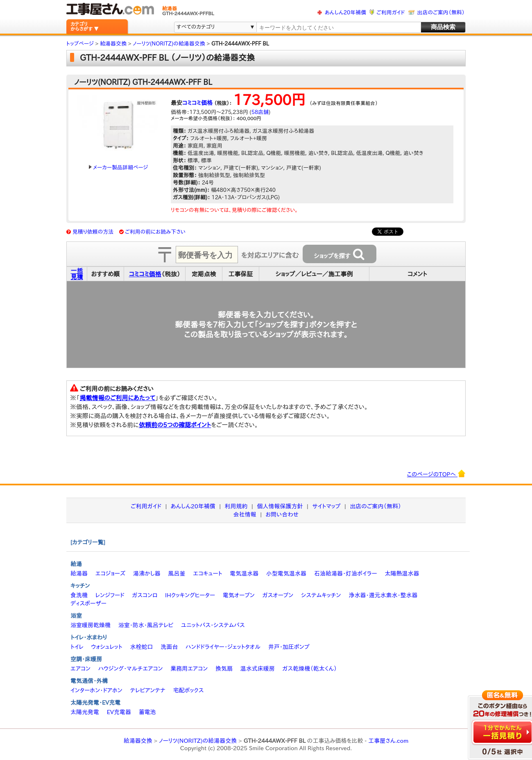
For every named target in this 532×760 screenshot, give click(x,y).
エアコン (80, 669)
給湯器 (79, 573)
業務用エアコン (189, 669)
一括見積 (77, 274)
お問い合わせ (282, 514)
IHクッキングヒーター (190, 595)
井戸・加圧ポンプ (289, 647)
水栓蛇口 (142, 647)
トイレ (77, 647)
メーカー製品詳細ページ (118, 167)
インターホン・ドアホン (96, 690)
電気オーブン (239, 595)
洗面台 (169, 647)
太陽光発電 (85, 712)
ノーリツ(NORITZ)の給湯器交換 (198, 741)
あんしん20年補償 (345, 13)
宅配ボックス (189, 690)
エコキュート (207, 573)
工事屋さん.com (388, 741)
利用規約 (236, 506)
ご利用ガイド (391, 13)
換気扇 (224, 669)
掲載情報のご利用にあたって (118, 398)
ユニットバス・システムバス (213, 625)
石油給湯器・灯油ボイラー (346, 573)
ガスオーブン (278, 595)
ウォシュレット (107, 647)
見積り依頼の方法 (93, 232)
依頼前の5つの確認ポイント (175, 425)
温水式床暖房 (258, 669)
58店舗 (260, 112)
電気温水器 (244, 573)
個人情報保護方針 (280, 506)
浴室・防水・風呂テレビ (146, 625)
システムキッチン (321, 595)
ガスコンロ (145, 595)
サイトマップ (326, 506)
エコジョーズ (110, 573)
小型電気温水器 (286, 573)
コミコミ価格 (197, 103)
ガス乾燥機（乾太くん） (310, 669)
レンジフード (110, 595)
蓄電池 (147, 712)
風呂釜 (177, 573)
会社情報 (245, 514)
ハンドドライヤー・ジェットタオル (223, 647)
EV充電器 (119, 712)
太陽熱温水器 (402, 573)
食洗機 (79, 595)
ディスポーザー (88, 603)
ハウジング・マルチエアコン (131, 669)
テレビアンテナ (148, 690)
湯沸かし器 (147, 573)
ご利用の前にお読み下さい (155, 232)
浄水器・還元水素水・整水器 (383, 595)
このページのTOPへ (436, 473)
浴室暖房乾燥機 (91, 625)
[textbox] (338, 28)
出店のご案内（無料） (441, 13)
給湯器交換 (138, 741)
